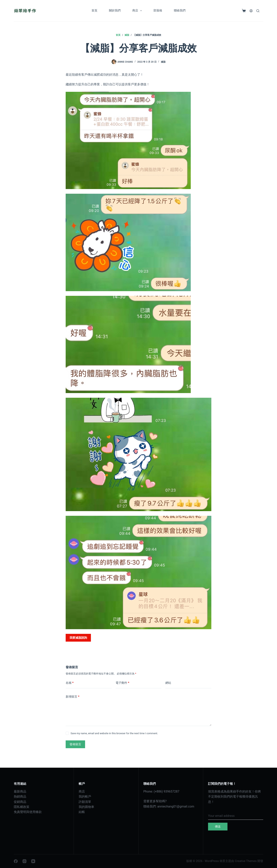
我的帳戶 (85, 797)
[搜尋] (258, 11)
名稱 (70, 683)
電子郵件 (122, 683)
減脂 (163, 62)
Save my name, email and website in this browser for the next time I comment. (114, 733)
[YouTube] (33, 861)
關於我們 (115, 11)
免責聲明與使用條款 (28, 812)
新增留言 (73, 697)
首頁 (94, 11)
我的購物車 (86, 807)
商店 (138, 11)
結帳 (82, 812)
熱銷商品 (20, 797)
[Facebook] (16, 861)
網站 (168, 683)
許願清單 (85, 802)
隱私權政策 (22, 807)
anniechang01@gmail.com (176, 806)
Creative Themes (246, 861)
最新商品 (20, 791)
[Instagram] (24, 861)
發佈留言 (75, 744)
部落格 (158, 11)
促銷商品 (20, 802)
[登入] (251, 11)
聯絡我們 (180, 11)
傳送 (218, 827)
